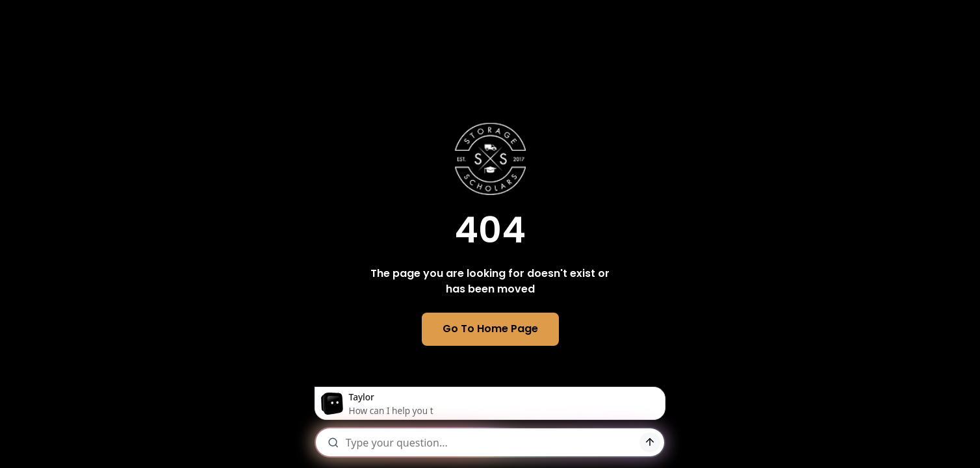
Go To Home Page (490, 329)
